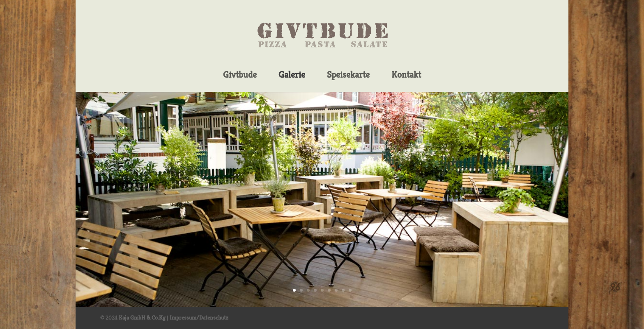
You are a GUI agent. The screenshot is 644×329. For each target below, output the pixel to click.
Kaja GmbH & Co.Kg (142, 317)
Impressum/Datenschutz (199, 317)
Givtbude (240, 75)
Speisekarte (348, 75)
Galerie (292, 75)
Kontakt (406, 75)
